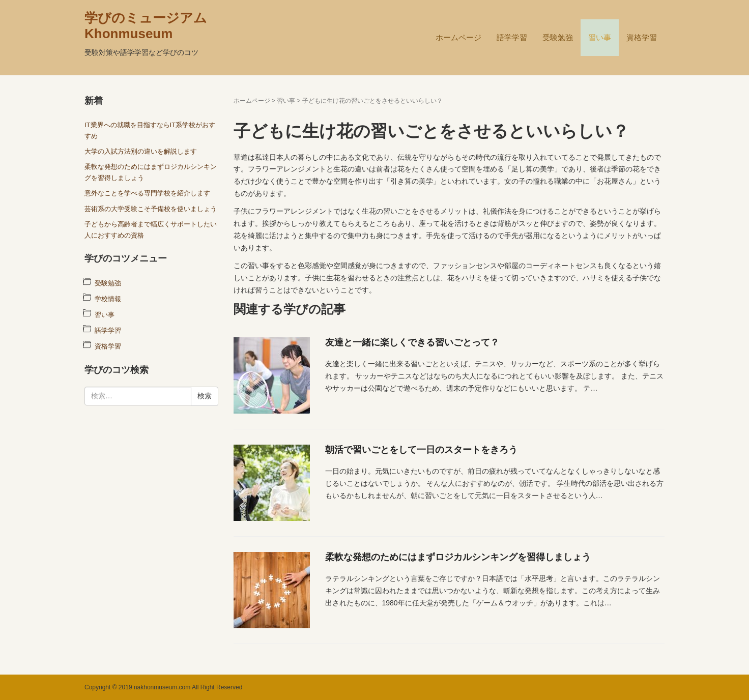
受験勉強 (558, 37)
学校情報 (108, 299)
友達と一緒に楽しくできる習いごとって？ (412, 342)
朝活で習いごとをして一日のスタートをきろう (421, 450)
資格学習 (642, 37)
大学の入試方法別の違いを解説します (141, 151)
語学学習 (512, 37)
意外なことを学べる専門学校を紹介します (147, 193)
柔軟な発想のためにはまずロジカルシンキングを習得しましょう (458, 557)
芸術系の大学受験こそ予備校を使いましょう (151, 209)
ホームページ (458, 37)
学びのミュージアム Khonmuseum (146, 26)
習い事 (600, 37)
